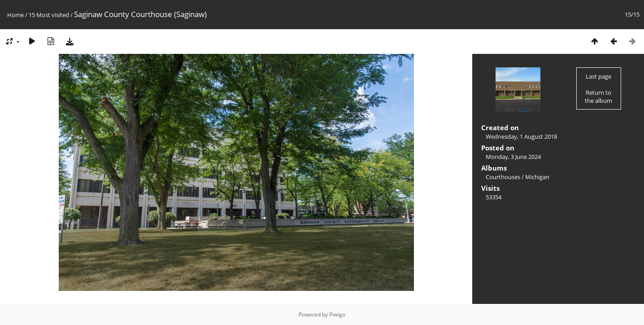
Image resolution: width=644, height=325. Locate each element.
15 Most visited (49, 15)
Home (15, 15)
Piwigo (337, 314)
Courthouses (503, 177)
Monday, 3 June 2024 (513, 157)
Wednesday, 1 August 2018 (521, 136)
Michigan (537, 177)
